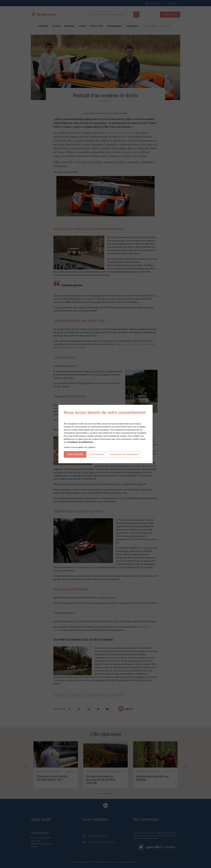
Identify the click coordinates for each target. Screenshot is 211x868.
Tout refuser (97, 454)
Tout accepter (75, 454)
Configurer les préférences (124, 454)
